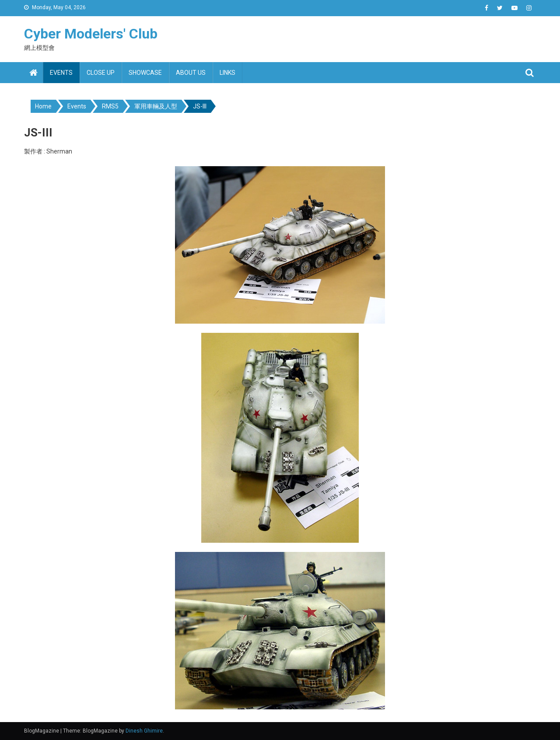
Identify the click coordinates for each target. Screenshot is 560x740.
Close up (101, 73)
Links (227, 73)
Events (61, 73)
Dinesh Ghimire (144, 731)
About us (191, 73)
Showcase (145, 73)
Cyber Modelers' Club (91, 34)
